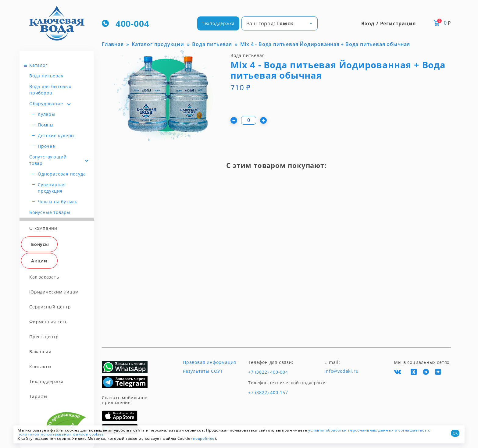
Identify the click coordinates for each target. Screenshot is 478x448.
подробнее (204, 438)
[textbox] (280, 23)
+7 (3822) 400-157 (268, 393)
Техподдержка (218, 23)
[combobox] (280, 23)
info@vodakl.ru (341, 371)
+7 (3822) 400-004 (268, 372)
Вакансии (40, 352)
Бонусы (40, 244)
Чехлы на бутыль (58, 202)
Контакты (40, 366)
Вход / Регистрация (388, 23)
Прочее (46, 146)
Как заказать (44, 277)
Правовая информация (210, 362)
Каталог (38, 65)
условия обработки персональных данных (351, 430)
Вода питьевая (46, 76)
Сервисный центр (50, 307)
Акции (39, 261)
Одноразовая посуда (62, 174)
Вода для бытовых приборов (50, 90)
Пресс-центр (44, 337)
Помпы (46, 125)
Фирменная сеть (48, 322)
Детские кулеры (56, 135)
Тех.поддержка (46, 381)
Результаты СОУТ (203, 371)
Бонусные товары (50, 212)
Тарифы (38, 396)
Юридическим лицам (54, 292)
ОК (455, 433)
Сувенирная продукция (52, 188)
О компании (43, 228)
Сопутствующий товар (48, 160)
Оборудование (46, 103)
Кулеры (46, 114)
